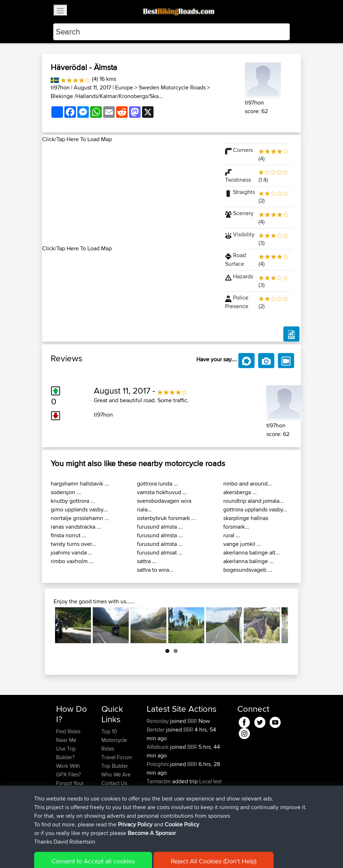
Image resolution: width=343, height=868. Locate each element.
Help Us (111, 792)
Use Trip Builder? (66, 753)
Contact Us (114, 783)
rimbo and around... (248, 484)
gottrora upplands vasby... (255, 509)
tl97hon (60, 87)
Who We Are (116, 774)
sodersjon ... (66, 492)
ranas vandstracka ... (76, 527)
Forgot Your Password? (70, 787)
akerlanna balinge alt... (251, 553)
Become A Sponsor (68, 805)
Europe (124, 87)
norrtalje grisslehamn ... (80, 518)
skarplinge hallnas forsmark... (246, 522)
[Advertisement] (128, 194)
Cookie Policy (188, 852)
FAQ (61, 818)
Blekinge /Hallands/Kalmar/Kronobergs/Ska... (107, 96)
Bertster (156, 730)
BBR (192, 721)
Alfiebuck (158, 747)
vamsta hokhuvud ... (162, 492)
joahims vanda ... (72, 553)
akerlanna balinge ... (248, 561)
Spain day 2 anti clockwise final (185, 803)
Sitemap (123, 852)
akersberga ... (240, 492)
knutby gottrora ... (73, 501)
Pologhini (158, 764)
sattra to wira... (155, 570)
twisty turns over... (73, 544)
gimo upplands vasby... (79, 509)
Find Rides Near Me (68, 736)
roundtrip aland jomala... (253, 501)
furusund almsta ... (160, 527)
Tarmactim (159, 781)
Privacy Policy (152, 852)
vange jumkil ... (242, 544)
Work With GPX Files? (68, 770)
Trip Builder (115, 766)
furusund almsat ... (160, 553)
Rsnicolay (158, 721)
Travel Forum (117, 757)
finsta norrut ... (68, 535)
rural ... (232, 535)
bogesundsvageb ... (248, 570)
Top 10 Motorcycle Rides (114, 740)
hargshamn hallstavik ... (80, 484)
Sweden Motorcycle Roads (172, 87)
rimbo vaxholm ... (72, 561)
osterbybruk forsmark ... (166, 518)
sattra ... (147, 561)
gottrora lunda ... (157, 484)
